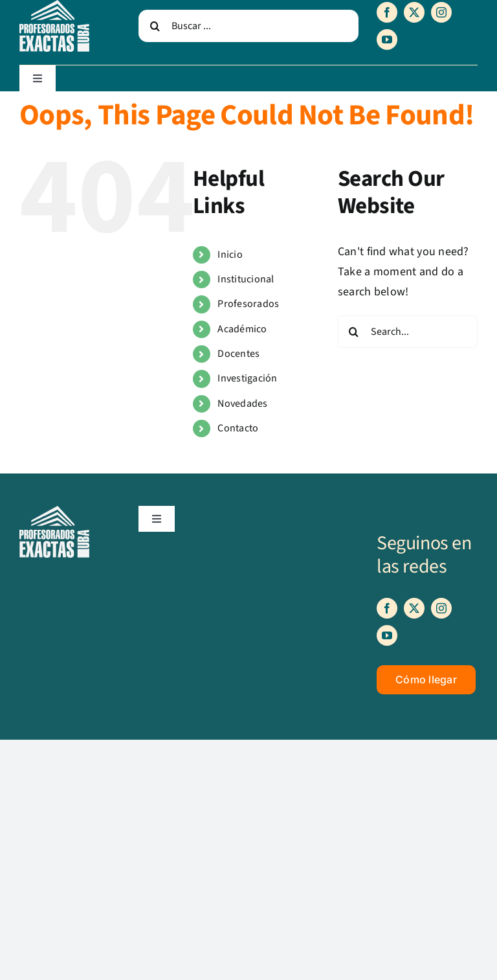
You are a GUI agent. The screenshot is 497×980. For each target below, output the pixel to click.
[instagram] (441, 12)
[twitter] (414, 12)
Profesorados (248, 304)
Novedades (242, 404)
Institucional (246, 279)
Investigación (248, 378)
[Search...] (408, 332)
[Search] (155, 26)
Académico (242, 329)
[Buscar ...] (248, 26)
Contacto (238, 428)
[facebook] (387, 12)
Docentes (238, 354)
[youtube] (387, 40)
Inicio (230, 255)
